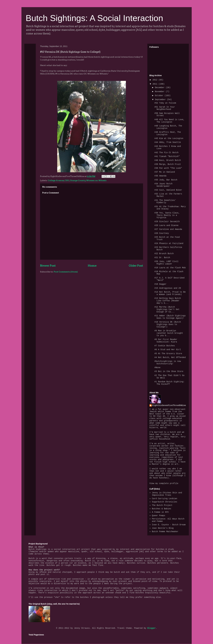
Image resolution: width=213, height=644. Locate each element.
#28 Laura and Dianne (166, 225)
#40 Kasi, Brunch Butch (168, 160)
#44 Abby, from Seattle (168, 142)
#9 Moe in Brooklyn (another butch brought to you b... (169, 333)
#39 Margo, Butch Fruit (168, 164)
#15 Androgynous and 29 (168, 288)
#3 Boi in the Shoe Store (169, 371)
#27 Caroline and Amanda (168, 229)
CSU (67, 180)
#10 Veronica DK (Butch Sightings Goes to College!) (168, 324)
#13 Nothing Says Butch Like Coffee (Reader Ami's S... (168, 301)
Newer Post (48, 266)
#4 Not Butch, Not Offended (170, 357)
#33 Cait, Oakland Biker (168, 190)
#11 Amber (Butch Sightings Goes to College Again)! (170, 317)
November (160, 92)
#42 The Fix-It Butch (166, 153)
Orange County (78, 180)
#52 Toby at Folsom (165, 103)
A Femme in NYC (160, 512)
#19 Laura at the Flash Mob (170, 268)
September (161, 100)
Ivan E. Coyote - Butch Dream (169, 525)
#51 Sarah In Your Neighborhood (165, 108)
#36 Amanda (160, 176)
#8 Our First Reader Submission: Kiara (166, 341)
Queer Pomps (158, 516)
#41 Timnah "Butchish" (167, 156)
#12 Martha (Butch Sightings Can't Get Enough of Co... (167, 309)
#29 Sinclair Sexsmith (167, 222)
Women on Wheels (96, 180)
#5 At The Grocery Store (168, 354)
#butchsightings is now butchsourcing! (168, 362)
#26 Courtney (162, 233)
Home (92, 266)
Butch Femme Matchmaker (165, 532)
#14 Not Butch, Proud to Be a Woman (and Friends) (170, 293)
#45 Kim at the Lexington (169, 138)
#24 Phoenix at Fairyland (169, 243)
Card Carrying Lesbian (165, 499)
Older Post (136, 266)
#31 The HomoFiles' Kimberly (165, 201)
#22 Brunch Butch (164, 254)
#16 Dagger (160, 284)
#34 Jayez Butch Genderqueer (163, 185)
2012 (155, 80)
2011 (155, 84)
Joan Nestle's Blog (163, 528)
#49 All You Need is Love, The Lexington (169, 121)
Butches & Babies (162, 509)
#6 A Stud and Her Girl (168, 350)
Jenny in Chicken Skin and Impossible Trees (167, 494)
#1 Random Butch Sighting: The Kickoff (169, 383)
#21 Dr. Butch (162, 258)
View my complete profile (164, 483)
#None (157, 368)
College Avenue (56, 180)
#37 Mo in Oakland (165, 172)
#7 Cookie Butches (165, 346)
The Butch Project (162, 505)
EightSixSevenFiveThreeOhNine (169, 405)
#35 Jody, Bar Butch (166, 180)
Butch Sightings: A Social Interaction (94, 18)
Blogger (152, 628)
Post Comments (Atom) (66, 272)
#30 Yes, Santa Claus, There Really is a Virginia (167, 215)
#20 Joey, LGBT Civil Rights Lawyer (166, 263)
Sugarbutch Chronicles (165, 502)
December (160, 88)
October (160, 96)
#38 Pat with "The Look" (168, 168)
